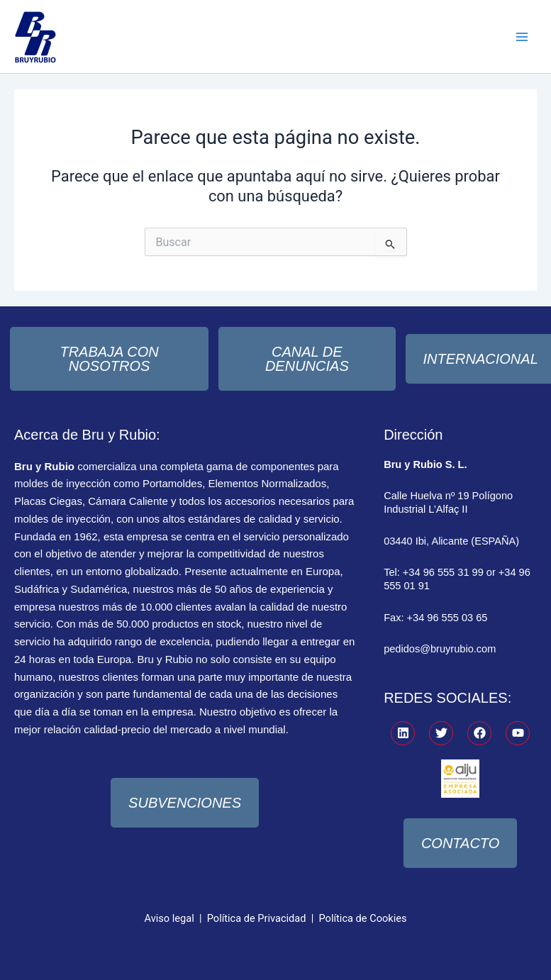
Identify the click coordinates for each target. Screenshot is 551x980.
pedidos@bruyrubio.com (440, 649)
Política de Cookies (363, 918)
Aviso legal (169, 918)
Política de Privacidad (257, 918)
